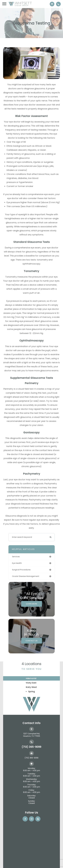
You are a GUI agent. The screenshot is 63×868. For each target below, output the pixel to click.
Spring (31, 691)
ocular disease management (26, 576)
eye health (17, 563)
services (16, 557)
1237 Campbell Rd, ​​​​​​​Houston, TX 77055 (32, 735)
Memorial (31, 678)
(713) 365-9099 (31, 747)
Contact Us (31, 641)
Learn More (32, 604)
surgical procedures (21, 570)
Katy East (31, 683)
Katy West (31, 687)
